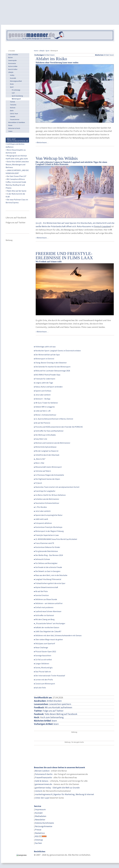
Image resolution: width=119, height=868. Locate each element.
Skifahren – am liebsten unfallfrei (48, 603)
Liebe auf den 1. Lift (42, 411)
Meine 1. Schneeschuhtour (45, 415)
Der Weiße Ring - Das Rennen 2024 (48, 555)
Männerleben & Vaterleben (17, 122)
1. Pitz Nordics (40, 507)
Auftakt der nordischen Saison (47, 627)
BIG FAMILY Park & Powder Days (47, 375)
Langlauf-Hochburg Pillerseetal (48, 579)
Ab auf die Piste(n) (42, 423)
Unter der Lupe (42, 798)
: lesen (45, 721)
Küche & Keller (13, 66)
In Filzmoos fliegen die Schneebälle (49, 475)
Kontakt (39, 813)
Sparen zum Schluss (43, 391)
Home (36, 51)
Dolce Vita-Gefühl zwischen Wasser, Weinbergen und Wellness (17, 164)
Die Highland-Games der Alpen (47, 479)
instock (39, 791)
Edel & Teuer (14, 114)
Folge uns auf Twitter (53, 711)
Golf (13, 93)
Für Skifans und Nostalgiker (46, 563)
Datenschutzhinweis (45, 823)
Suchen (38, 843)
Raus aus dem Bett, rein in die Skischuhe (51, 575)
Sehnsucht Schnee (42, 559)
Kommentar (12, 63)
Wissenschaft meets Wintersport (48, 467)
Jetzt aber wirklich (42, 395)
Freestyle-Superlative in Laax (46, 535)
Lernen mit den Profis (43, 680)
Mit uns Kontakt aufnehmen (58, 707)
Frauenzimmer (15, 119)
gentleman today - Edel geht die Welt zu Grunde (57, 788)
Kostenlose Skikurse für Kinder (47, 547)
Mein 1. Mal (39, 463)
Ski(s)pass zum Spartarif (45, 643)
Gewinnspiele (12, 60)
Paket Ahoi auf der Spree (17, 191)
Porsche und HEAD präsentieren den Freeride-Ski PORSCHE (58, 427)
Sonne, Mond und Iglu (43, 668)
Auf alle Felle (40, 688)
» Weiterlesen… (42, 142)
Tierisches (13, 105)
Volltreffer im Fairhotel (44, 615)
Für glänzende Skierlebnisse (46, 551)
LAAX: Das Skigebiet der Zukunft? (48, 631)
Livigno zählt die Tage (44, 383)
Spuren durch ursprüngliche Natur (48, 515)
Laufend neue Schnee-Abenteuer (48, 611)
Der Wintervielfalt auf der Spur (47, 355)
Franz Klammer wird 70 (44, 543)
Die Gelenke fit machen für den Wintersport (52, 367)
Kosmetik (13, 78)
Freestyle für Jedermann (45, 379)
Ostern (10, 131)
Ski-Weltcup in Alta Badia (45, 435)
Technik (12, 102)
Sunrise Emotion (41, 595)
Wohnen (13, 108)
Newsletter (40, 820)
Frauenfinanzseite (43, 777)
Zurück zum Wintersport (45, 684)
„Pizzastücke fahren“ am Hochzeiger (50, 623)
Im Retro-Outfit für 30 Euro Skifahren (50, 495)
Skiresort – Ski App (42, 399)
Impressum (40, 809)
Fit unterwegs (16, 90)
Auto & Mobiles (13, 55)
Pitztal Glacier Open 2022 (45, 651)
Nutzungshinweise (44, 826)
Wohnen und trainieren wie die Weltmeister (52, 443)
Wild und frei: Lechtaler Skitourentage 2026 (52, 371)
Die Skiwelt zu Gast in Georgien (47, 571)
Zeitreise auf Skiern (42, 471)
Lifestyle (42, 51)
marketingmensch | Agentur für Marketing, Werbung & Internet (65, 794)
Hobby (12, 75)
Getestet (13, 117)
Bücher (10, 58)
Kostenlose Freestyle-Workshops (48, 527)
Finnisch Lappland (102, 226)
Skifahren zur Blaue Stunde (46, 599)
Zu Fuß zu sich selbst (43, 659)
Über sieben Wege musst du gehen (48, 639)
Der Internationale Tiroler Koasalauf (50, 676)
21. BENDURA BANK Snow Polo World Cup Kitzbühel (56, 539)
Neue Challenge (41, 647)
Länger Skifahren (42, 664)
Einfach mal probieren (44, 607)
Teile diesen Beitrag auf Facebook (61, 714)
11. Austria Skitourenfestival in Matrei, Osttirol (54, 419)
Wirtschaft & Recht (14, 128)
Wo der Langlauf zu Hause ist (46, 451)
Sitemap (39, 840)
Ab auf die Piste (41, 591)
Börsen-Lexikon (42, 771)
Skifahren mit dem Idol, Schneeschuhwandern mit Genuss (58, 635)
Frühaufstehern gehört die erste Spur (50, 583)
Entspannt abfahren (43, 523)
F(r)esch (38, 483)
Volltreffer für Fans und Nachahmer (49, 431)
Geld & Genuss (42, 781)
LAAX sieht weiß (41, 519)
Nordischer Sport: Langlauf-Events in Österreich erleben (57, 351)
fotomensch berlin (44, 774)
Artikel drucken (54, 701)
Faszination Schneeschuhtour (47, 503)
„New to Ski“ (40, 459)
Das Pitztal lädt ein (42, 672)
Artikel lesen (44, 55)
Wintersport (16, 99)
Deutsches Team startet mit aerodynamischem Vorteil (57, 487)
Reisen (10, 125)
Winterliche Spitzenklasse (45, 447)
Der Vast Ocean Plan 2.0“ (17, 176)
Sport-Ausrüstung (17, 96)
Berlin (12, 111)
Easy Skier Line (41, 439)
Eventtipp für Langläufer (45, 491)
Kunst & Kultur (13, 69)
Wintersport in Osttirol (44, 359)
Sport (47, 51)
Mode (12, 84)
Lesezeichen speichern (60, 704)
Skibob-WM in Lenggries (44, 407)
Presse (38, 830)
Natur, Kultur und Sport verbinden (48, 387)
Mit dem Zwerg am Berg (44, 619)
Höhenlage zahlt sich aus (45, 347)
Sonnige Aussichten (43, 655)
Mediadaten (41, 816)
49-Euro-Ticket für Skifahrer (46, 403)
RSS (37, 836)
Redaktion (40, 833)
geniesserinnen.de (44, 784)
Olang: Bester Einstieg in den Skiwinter (50, 363)
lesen (46, 724)
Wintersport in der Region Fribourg (49, 531)
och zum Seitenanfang (53, 717)
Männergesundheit (16, 81)
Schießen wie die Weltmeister (47, 499)
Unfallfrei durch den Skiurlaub (47, 455)
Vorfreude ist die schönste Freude (48, 567)
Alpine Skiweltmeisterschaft (46, 587)
